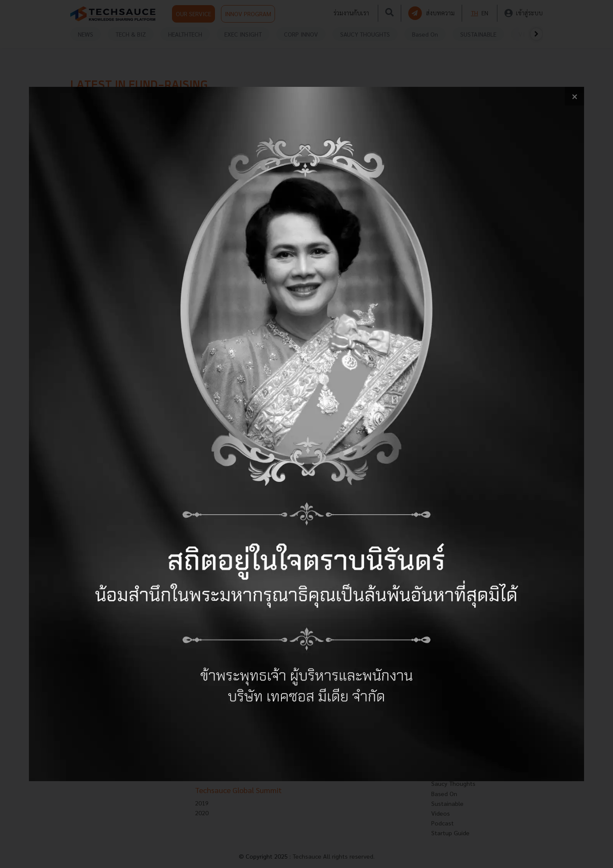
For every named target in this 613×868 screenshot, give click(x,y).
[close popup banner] (574, 96)
